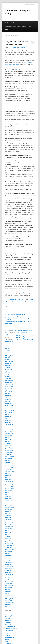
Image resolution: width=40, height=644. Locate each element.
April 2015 (8, 496)
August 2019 (8, 413)
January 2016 (9, 483)
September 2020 (9, 390)
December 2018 (9, 428)
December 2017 (9, 451)
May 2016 (8, 477)
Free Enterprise (14, 299)
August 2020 (8, 392)
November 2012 (9, 546)
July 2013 (8, 530)
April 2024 (8, 352)
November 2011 (9, 568)
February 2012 (9, 563)
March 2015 (8, 498)
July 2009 (8, 589)
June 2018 (8, 439)
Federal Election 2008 (11, 628)
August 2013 (8, 529)
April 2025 (8, 350)
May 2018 (8, 441)
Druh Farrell (8, 622)
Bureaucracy (8, 615)
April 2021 (8, 377)
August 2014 (8, 510)
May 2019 (8, 418)
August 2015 (8, 491)
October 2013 (9, 525)
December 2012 (9, 544)
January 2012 (9, 565)
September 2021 (9, 371)
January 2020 (9, 403)
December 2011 (9, 567)
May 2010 (8, 580)
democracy (8, 621)
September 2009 (9, 586)
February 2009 (9, 599)
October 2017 (9, 455)
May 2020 (8, 398)
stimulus (23, 301)
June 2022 (8, 365)
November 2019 (9, 407)
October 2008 (9, 601)
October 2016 (9, 470)
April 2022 (8, 367)
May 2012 (8, 557)
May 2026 (8, 348)
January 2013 (9, 542)
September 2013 (9, 527)
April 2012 (8, 559)
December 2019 (9, 405)
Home (7, 23)
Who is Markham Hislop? (12, 316)
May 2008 (8, 606)
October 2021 (9, 369)
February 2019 (9, 424)
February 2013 (9, 540)
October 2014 (9, 506)
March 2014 (8, 517)
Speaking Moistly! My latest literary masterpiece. (18, 318)
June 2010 (8, 578)
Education (8, 624)
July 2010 (8, 576)
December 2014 (9, 502)
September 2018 (9, 434)
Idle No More (8, 636)
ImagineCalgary (9, 638)
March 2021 (8, 379)
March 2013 (8, 538)
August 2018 (8, 436)
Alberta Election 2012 (11, 613)
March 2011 (8, 572)
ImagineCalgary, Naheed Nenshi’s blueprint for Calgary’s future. (19, 28)
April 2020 (8, 400)
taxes (20, 299)
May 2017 (8, 464)
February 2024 (9, 356)
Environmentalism (10, 626)
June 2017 (8, 462)
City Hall (7, 619)
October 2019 (9, 409)
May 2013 (8, 534)
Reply (28, 301)
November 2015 (9, 487)
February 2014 (9, 519)
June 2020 (8, 396)
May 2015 (8, 494)
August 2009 (8, 587)
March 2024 (8, 354)
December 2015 (9, 485)
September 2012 (9, 550)
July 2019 (8, 415)
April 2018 (8, 443)
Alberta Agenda (23, 292)
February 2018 (9, 447)
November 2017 (9, 453)
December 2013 (9, 523)
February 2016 (9, 481)
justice (7, 640)
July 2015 (8, 493)
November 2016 (9, 468)
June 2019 (8, 417)
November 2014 (9, 504)
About (12, 23)
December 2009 (9, 582)
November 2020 (9, 386)
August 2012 (8, 551)
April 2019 (8, 420)
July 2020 (8, 394)
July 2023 (8, 358)
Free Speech (8, 632)
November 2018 (9, 430)
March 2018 (8, 445)
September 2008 (9, 603)
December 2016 (9, 466)
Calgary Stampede (15, 301)
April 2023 (8, 360)
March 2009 (8, 597)
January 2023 (9, 363)
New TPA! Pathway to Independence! (15, 314)
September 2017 (9, 456)
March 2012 (8, 561)
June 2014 (8, 511)
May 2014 (8, 513)
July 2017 (8, 460)
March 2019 (8, 422)
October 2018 (9, 432)
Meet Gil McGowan (10, 320)
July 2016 (8, 474)
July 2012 (8, 553)
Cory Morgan (21, 47)
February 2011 (9, 574)
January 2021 (9, 382)
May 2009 (8, 593)
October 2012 (9, 548)
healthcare (8, 634)
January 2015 (9, 500)
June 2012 (8, 555)
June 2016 (8, 475)
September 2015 (9, 489)
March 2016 (8, 479)
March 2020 (8, 401)
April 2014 (8, 515)
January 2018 (9, 449)
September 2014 (9, 508)
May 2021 (8, 375)
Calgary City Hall (10, 617)
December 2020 (9, 384)
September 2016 (9, 472)
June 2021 (8, 373)
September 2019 (9, 411)
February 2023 (9, 361)
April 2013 (8, 536)
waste (23, 299)
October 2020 (9, 388)
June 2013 (8, 532)
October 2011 (9, 570)
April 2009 (8, 595)
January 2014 (9, 521)
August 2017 (8, 458)
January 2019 (9, 426)
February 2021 (9, 380)
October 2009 (9, 584)
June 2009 (8, 591)
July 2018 (8, 437)
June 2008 (8, 605)
